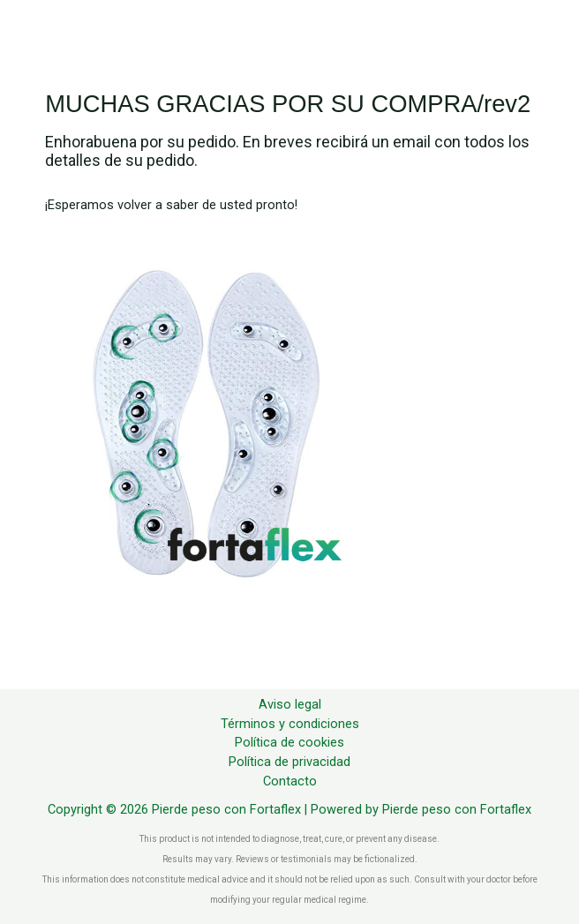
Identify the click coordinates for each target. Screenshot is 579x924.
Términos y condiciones (290, 724)
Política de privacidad (289, 762)
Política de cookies (289, 742)
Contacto (290, 781)
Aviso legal (290, 704)
